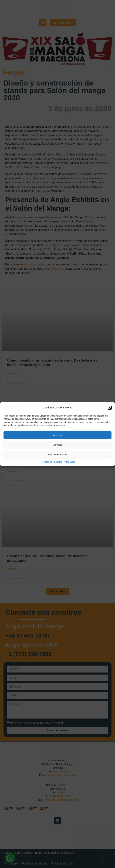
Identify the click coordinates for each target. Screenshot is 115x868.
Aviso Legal (69, 462)
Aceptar (57, 435)
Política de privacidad (52, 462)
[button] (110, 408)
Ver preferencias (57, 454)
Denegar (57, 445)
